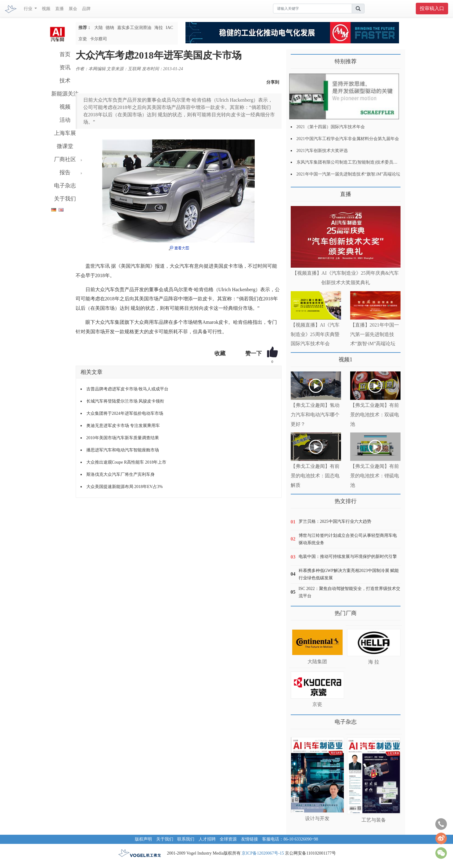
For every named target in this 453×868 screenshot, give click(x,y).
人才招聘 (207, 839)
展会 (73, 9)
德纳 (110, 28)
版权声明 (143, 839)
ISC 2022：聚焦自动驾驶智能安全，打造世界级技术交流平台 (349, 592)
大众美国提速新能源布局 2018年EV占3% (125, 487)
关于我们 (65, 199)
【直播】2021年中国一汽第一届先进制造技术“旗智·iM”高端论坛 (375, 334)
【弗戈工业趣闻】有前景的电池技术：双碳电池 (375, 415)
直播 (59, 9)
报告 (65, 172)
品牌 (86, 9)
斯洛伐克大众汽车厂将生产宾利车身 (120, 474)
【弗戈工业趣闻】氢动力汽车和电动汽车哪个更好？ (315, 415)
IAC (169, 28)
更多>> (297, 192)
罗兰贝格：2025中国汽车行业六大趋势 (335, 521)
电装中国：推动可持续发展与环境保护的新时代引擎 (348, 557)
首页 (65, 54)
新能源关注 (65, 94)
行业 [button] (29, 9)
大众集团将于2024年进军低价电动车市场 (125, 413)
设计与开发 (317, 818)
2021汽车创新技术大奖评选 (322, 151)
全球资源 (228, 839)
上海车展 (65, 133)
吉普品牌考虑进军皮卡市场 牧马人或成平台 (128, 389)
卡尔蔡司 (99, 39)
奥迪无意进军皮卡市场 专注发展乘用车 (123, 426)
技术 (65, 81)
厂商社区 (65, 159)
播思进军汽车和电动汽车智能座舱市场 (123, 450)
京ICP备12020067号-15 (263, 853)
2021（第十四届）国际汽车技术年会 (331, 127)
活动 (65, 120)
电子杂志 (65, 186)
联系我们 (186, 839)
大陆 (99, 28)
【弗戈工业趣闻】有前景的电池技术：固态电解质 (315, 476)
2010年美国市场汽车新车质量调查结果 (123, 438)
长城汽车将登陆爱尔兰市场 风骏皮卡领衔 (125, 401)
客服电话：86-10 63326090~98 (290, 839)
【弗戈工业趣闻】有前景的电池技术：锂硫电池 (375, 476)
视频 (46, 9)
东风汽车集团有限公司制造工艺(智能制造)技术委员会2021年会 (356, 162)
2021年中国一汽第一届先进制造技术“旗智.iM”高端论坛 (348, 174)
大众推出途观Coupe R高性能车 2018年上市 (126, 462)
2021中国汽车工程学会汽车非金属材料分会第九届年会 (348, 139)
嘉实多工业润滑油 (134, 28)
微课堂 (65, 146)
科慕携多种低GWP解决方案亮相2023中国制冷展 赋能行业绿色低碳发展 (349, 574)
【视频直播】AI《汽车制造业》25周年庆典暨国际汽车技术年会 (315, 334)
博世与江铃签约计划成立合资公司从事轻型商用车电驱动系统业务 (348, 539)
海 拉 (374, 662)
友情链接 (250, 839)
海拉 (159, 28)
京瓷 (83, 39)
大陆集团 (317, 662)
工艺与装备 (374, 820)
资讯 (65, 67)
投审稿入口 (432, 8)
